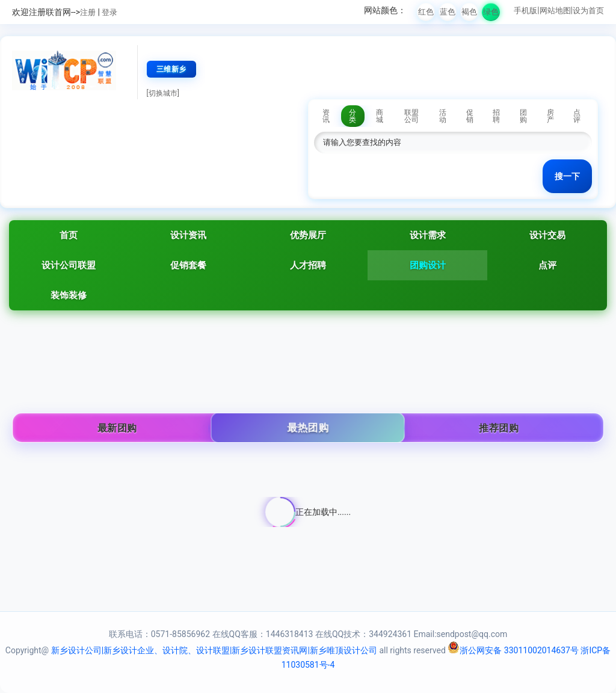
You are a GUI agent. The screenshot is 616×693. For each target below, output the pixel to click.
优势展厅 (308, 235)
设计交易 (547, 235)
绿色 (491, 12)
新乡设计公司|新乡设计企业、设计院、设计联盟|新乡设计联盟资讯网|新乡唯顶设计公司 (214, 650)
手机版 (525, 11)
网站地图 (555, 11)
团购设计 (428, 265)
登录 (109, 12)
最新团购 (117, 428)
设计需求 (428, 235)
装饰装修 (69, 295)
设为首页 (588, 11)
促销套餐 (188, 265)
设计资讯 (188, 235)
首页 (69, 235)
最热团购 (308, 428)
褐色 (469, 12)
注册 (88, 12)
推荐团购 (499, 428)
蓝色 (448, 12)
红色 (426, 12)
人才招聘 (308, 265)
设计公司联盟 (69, 265)
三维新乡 (171, 69)
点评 (547, 265)
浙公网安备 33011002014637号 (513, 650)
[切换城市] (163, 93)
